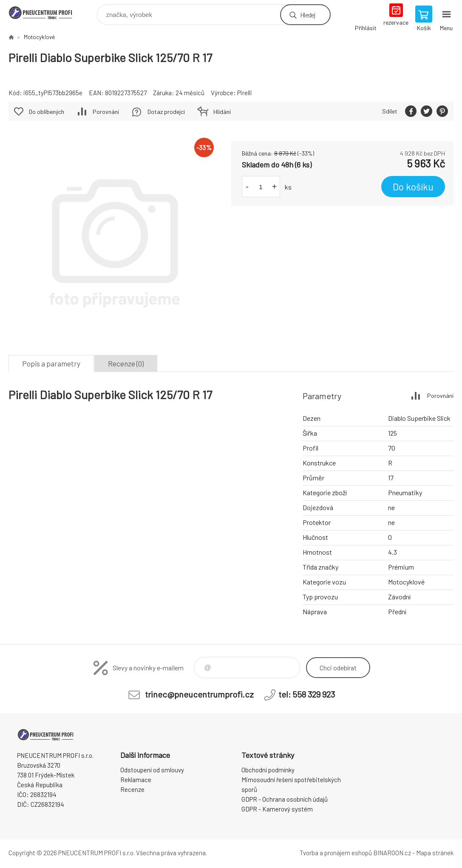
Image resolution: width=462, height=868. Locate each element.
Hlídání (222, 112)
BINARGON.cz (392, 853)
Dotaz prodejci (166, 112)
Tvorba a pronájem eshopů (336, 853)
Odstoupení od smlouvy (152, 770)
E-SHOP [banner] (46, 13)
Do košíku (413, 187)
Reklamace (136, 780)
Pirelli (245, 93)
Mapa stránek (435, 853)
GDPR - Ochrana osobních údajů (285, 799)
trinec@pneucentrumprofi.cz (199, 694)
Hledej (308, 15)
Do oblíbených (47, 112)
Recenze (132, 789)
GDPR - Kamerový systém (277, 809)
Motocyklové (39, 37)
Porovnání (106, 112)
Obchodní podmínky (268, 770)
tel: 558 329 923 (307, 694)
